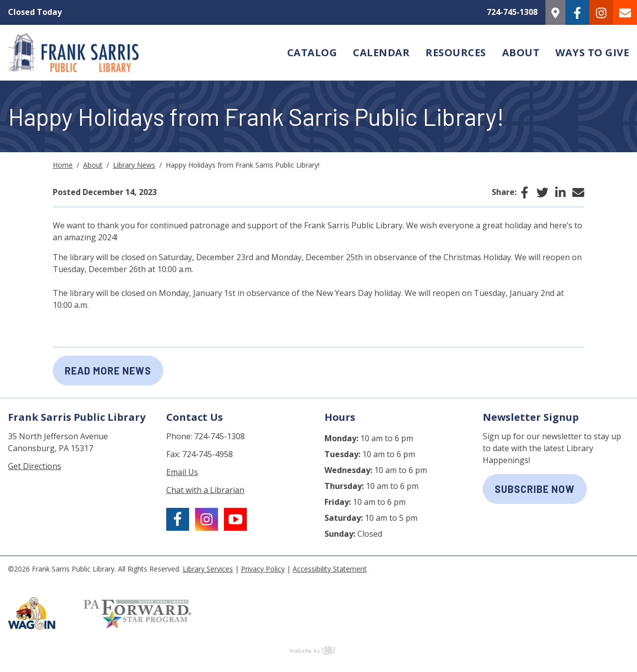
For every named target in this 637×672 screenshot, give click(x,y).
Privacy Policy (263, 569)
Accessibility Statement (330, 569)
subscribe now (535, 489)
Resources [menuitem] (456, 52)
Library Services (208, 569)
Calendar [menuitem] (381, 52)
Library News (134, 165)
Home (63, 165)
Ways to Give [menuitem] (592, 52)
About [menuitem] (521, 52)
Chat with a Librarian (205, 490)
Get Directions (35, 466)
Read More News (108, 371)
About (93, 165)
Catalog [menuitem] (312, 52)
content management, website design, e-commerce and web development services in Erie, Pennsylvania (318, 650)
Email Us (182, 472)
